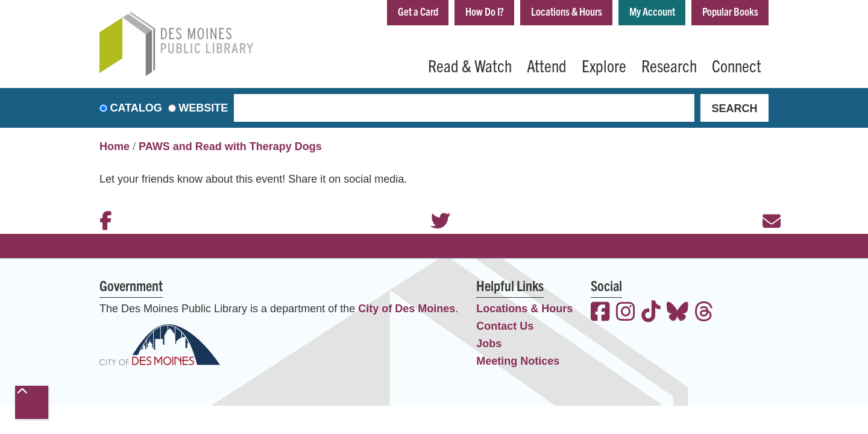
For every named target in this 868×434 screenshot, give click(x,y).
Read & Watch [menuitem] (470, 65)
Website (203, 108)
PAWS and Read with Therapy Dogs (230, 146)
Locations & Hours (567, 11)
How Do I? (485, 11)
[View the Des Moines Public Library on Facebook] (600, 313)
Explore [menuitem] (604, 65)
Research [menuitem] (669, 65)
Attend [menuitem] (547, 65)
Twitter (434, 205)
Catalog (136, 108)
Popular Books (730, 11)
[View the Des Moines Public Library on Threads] (704, 313)
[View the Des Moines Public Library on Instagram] (626, 313)
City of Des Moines (407, 309)
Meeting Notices (518, 361)
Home (115, 146)
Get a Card (418, 11)
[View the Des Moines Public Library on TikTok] (651, 313)
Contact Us (505, 326)
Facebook (102, 205)
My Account (652, 11)
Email (766, 205)
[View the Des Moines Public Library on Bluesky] (678, 313)
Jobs (489, 344)
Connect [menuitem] (737, 65)
